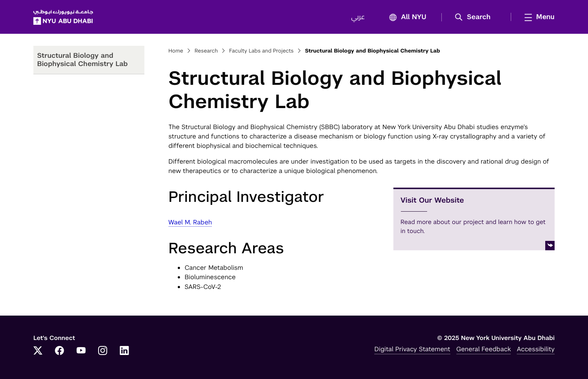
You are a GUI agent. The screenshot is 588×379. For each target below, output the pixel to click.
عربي (358, 17)
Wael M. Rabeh (190, 222)
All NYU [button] (406, 17)
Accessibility (536, 349)
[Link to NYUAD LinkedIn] (124, 351)
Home (176, 51)
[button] (475, 17)
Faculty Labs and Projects (261, 51)
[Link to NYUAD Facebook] (60, 351)
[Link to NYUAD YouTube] (81, 351)
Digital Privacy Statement (412, 349)
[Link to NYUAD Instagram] (103, 351)
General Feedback (484, 349)
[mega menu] (537, 17)
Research (206, 51)
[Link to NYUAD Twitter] (38, 351)
